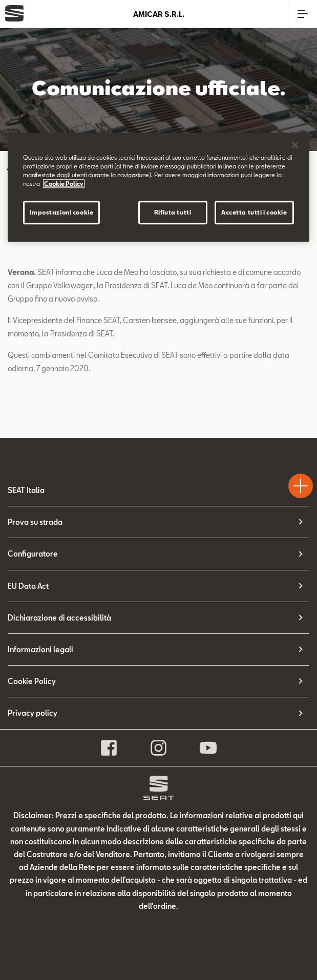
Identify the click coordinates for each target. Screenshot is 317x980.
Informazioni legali (40, 649)
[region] (158, 187)
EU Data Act (28, 586)
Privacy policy (33, 713)
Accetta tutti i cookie (254, 213)
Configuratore (33, 554)
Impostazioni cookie (61, 213)
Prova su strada (35, 522)
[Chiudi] (295, 145)
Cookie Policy (32, 681)
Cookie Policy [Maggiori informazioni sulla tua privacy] (64, 184)
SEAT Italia (26, 490)
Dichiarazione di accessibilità (59, 618)
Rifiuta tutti (173, 213)
